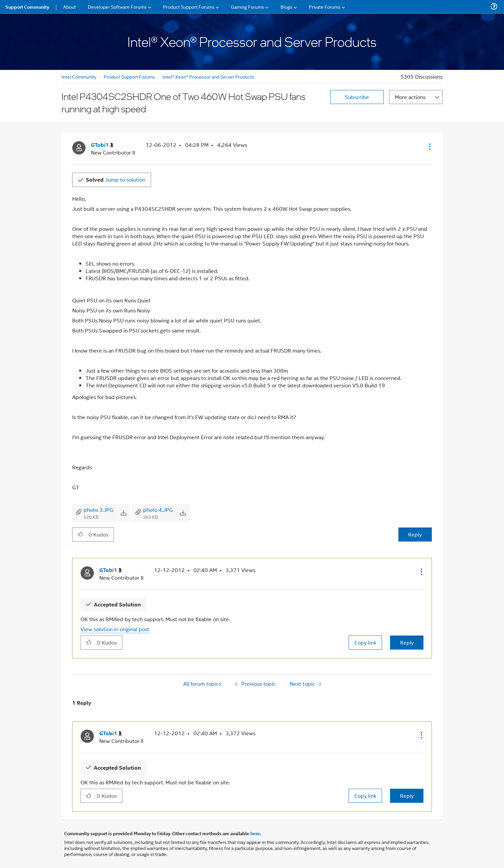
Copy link (365, 642)
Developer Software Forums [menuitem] (117, 7)
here (255, 833)
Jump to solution (116, 179)
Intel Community (79, 76)
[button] (429, 147)
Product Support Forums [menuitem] (189, 7)
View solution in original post (115, 629)
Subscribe (357, 97)
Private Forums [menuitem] (325, 7)
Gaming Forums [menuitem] (247, 7)
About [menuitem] (70, 7)
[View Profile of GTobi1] (102, 145)
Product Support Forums (129, 76)
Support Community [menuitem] (27, 7)
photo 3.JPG (98, 510)
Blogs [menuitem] (286, 7)
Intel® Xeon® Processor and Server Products (208, 76)
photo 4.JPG (158, 510)
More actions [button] (410, 97)
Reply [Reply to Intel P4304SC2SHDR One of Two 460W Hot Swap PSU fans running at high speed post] (415, 534)
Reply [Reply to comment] (407, 642)
